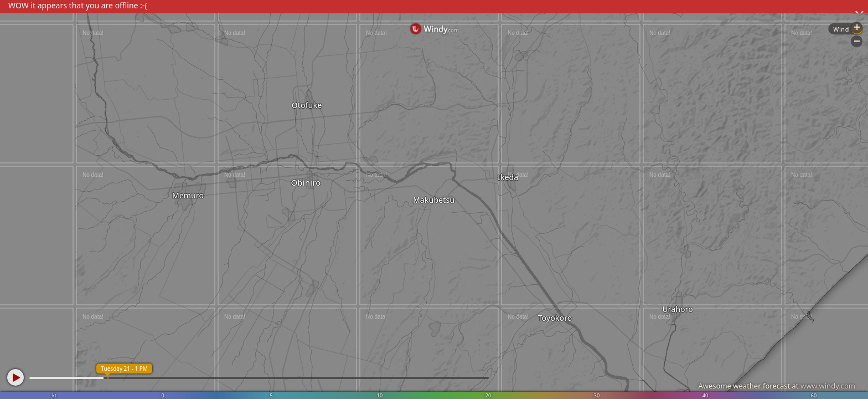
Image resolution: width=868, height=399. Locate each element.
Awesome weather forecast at (777, 386)
